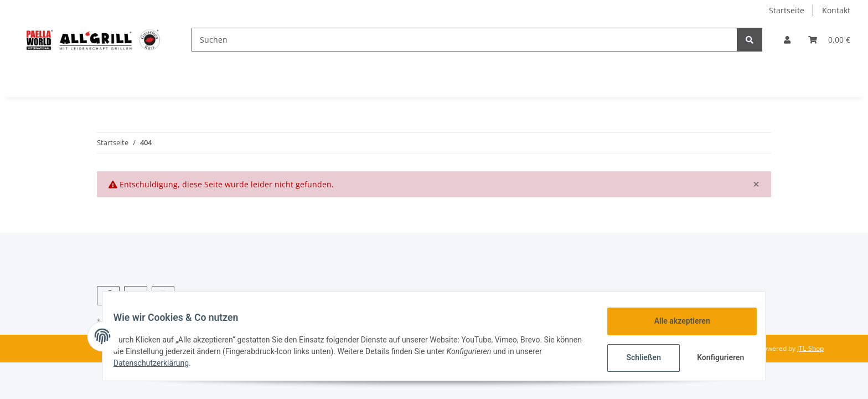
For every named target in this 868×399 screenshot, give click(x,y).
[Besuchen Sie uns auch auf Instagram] (163, 296)
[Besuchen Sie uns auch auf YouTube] (135, 296)
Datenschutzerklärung (158, 363)
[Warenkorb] (829, 40)
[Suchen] (464, 40)
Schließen (637, 357)
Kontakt (836, 10)
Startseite (787, 10)
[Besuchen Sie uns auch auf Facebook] (108, 296)
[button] (787, 40)
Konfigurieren (715, 357)
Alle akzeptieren (675, 321)
